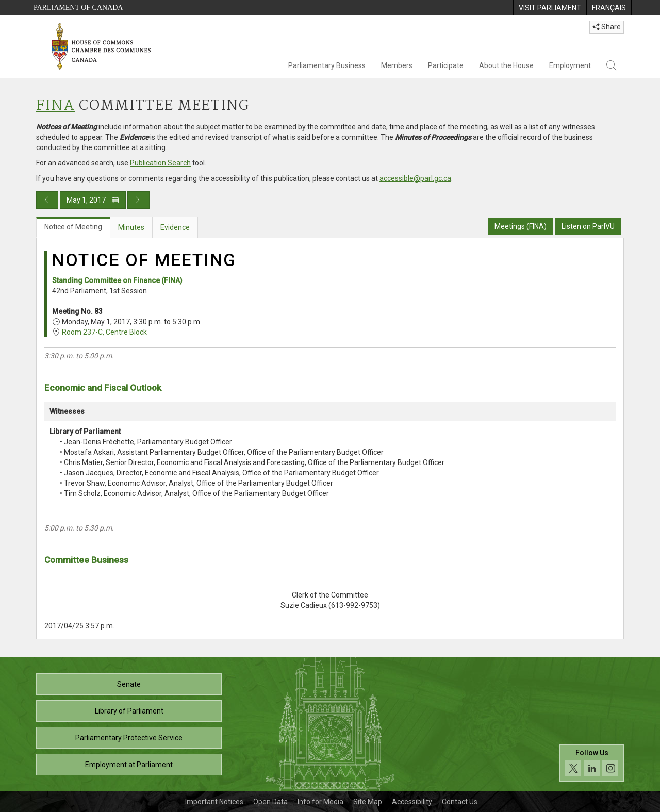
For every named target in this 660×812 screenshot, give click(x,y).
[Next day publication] (138, 200)
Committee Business (86, 560)
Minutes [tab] (131, 227)
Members (397, 65)
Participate (446, 65)
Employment (570, 65)
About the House (506, 65)
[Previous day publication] (47, 200)
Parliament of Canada (78, 7)
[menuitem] (550, 8)
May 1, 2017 (93, 200)
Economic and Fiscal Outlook (103, 388)
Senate (129, 684)
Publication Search (160, 163)
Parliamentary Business (327, 65)
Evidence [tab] (175, 227)
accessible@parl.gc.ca (415, 178)
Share (607, 27)
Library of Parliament (129, 711)
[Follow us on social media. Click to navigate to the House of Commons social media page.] (592, 763)
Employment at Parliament (129, 765)
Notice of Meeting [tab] (73, 227)
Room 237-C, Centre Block (104, 332)
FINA (55, 106)
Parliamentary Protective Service (129, 738)
